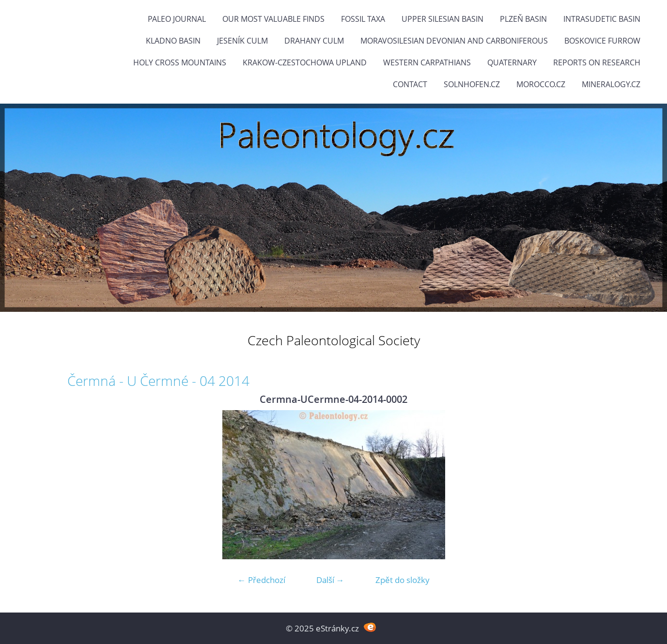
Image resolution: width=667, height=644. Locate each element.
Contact (410, 84)
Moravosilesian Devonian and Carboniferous (454, 41)
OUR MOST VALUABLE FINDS (273, 19)
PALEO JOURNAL (177, 19)
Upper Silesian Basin (442, 19)
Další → (330, 580)
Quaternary (512, 62)
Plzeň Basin (523, 19)
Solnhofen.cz (472, 84)
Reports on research (597, 62)
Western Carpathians (427, 62)
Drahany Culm (314, 41)
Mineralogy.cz (611, 84)
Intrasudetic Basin (602, 19)
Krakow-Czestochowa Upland (305, 62)
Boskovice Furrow (602, 41)
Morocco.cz (541, 84)
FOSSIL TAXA (363, 19)
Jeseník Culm (242, 41)
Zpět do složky (403, 580)
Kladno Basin (173, 41)
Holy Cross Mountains (180, 62)
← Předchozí (262, 580)
